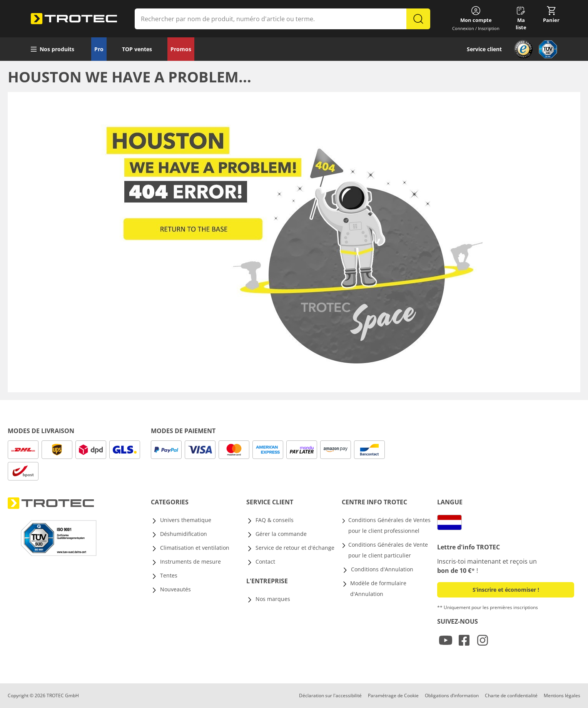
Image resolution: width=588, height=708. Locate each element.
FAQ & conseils (275, 520)
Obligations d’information (452, 695)
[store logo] (74, 19)
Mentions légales (562, 695)
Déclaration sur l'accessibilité (330, 695)
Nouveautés (175, 589)
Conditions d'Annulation (382, 569)
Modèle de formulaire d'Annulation (378, 588)
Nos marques (273, 599)
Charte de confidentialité (511, 695)
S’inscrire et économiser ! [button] (506, 590)
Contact (265, 562)
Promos (181, 49)
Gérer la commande (281, 534)
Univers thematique (186, 520)
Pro (99, 49)
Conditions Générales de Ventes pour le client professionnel (389, 525)
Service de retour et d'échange (295, 548)
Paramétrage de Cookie (393, 695)
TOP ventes (137, 49)
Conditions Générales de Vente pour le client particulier (388, 550)
